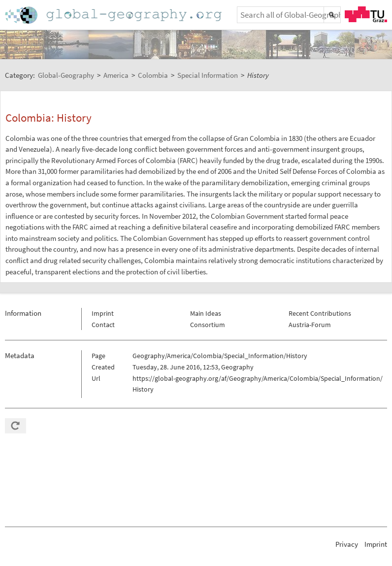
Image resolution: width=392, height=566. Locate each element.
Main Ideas (206, 313)
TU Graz (366, 14)
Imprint (103, 313)
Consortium (208, 325)
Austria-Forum (310, 325)
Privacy (347, 544)
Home (114, 15)
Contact (103, 325)
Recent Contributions (320, 313)
